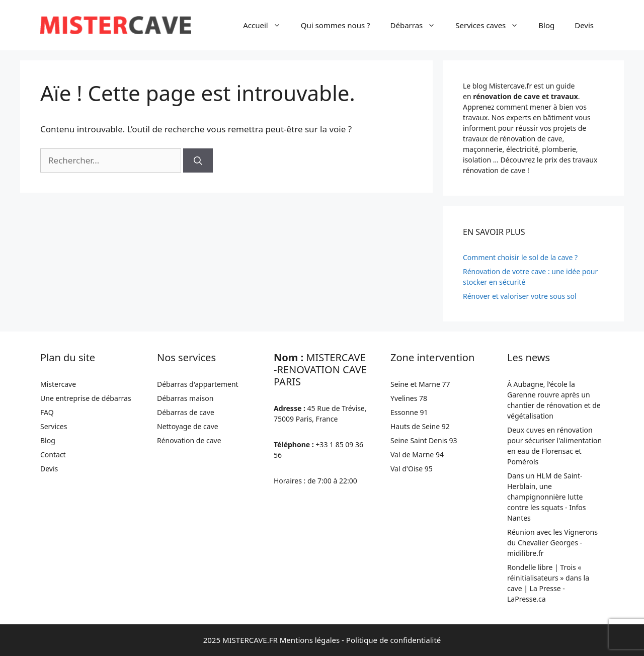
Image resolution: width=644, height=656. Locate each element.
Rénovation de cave (189, 440)
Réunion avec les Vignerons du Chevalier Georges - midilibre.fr (552, 543)
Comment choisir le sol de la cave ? (520, 257)
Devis (584, 25)
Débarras (418, 25)
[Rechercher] (198, 160)
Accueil (267, 25)
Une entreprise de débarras (86, 398)
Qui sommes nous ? (336, 25)
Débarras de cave (186, 412)
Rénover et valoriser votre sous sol (520, 296)
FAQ (47, 412)
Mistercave (58, 384)
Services (54, 426)
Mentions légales (310, 640)
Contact (53, 455)
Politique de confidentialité (393, 640)
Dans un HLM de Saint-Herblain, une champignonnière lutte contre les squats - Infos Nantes (547, 497)
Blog (546, 25)
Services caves (492, 25)
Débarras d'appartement (198, 384)
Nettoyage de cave (188, 426)
